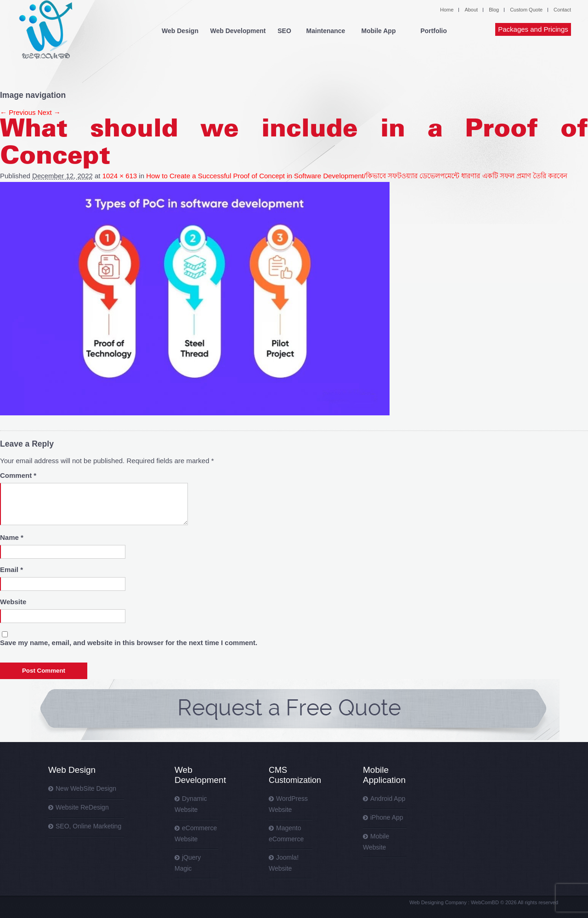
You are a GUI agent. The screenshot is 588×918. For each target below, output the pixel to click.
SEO (284, 31)
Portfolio (434, 31)
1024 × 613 (120, 176)
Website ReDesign (82, 807)
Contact (562, 10)
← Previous (18, 112)
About (471, 10)
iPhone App (387, 817)
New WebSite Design (86, 788)
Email (11, 569)
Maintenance (326, 31)
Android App (388, 799)
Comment (18, 475)
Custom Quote (526, 10)
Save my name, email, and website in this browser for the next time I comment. (129, 643)
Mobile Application (384, 775)
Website (13, 602)
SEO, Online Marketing (88, 826)
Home (447, 10)
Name (12, 537)
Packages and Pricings (533, 29)
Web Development (238, 31)
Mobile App (379, 31)
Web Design (180, 31)
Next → (49, 112)
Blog (494, 10)
